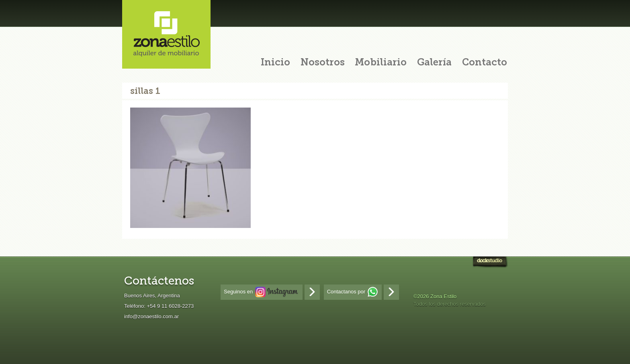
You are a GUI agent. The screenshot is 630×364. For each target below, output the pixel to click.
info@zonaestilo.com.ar (151, 316)
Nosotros (323, 63)
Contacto (485, 63)
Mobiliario (381, 63)
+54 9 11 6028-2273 (170, 306)
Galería (434, 63)
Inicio (275, 63)
